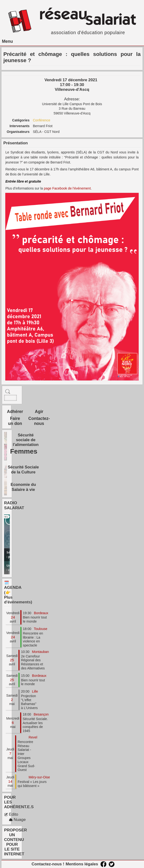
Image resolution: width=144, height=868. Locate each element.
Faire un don (15, 421)
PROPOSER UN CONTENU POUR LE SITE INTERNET (15, 842)
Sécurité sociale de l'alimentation (26, 440)
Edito (11, 814)
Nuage (17, 820)
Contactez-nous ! (48, 864)
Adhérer (15, 412)
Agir (39, 412)
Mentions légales (82, 864)
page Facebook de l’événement (67, 188)
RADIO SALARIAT (14, 505)
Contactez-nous (39, 421)
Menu (7, 41)
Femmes (24, 451)
